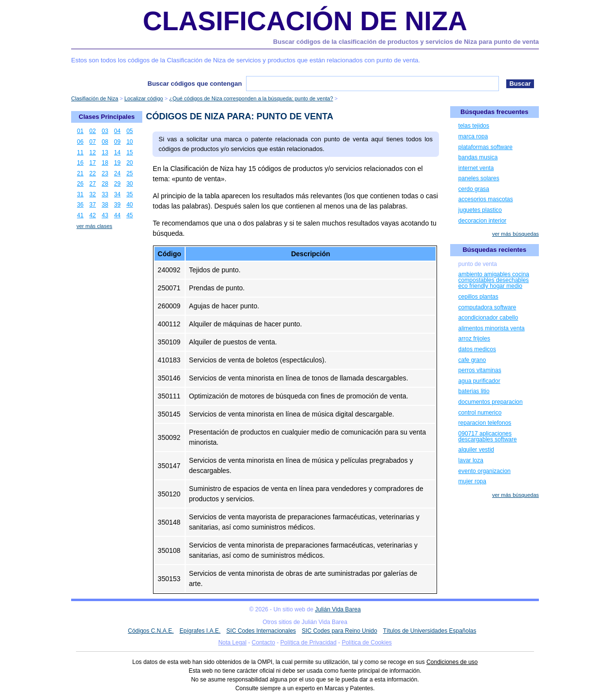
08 (105, 142)
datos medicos (477, 349)
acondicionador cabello (488, 318)
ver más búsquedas (515, 234)
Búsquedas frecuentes (494, 112)
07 (92, 142)
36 (80, 205)
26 (80, 184)
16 (80, 163)
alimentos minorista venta (492, 328)
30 (129, 184)
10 (129, 142)
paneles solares (479, 178)
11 (80, 152)
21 (80, 173)
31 (80, 194)
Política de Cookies (367, 643)
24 (117, 173)
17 (92, 163)
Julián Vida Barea (338, 609)
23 (105, 173)
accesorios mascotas (486, 199)
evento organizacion (485, 471)
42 (92, 215)
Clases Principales (107, 117)
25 (129, 173)
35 (129, 194)
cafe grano (472, 360)
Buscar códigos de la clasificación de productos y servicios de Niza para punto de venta (406, 42)
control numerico (480, 413)
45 (129, 215)
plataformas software (486, 147)
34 (117, 194)
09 (117, 142)
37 (92, 205)
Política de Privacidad (308, 643)
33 (105, 194)
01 (80, 131)
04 (117, 131)
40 (129, 205)
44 (117, 215)
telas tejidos (474, 126)
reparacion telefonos (485, 423)
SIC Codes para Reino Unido (339, 631)
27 (92, 184)
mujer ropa (472, 481)
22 (92, 173)
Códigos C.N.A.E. (151, 631)
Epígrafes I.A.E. (200, 631)
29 (117, 184)
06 (80, 142)
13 (105, 152)
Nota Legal (232, 643)
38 (105, 205)
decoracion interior (483, 221)
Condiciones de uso (452, 662)
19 (117, 163)
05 (129, 131)
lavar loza (471, 460)
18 (105, 163)
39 (117, 205)
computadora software (487, 307)
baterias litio (474, 391)
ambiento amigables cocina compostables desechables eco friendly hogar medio (494, 280)
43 (105, 215)
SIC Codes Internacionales (261, 631)
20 (129, 163)
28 (105, 184)
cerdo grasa (474, 189)
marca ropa (473, 136)
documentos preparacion (491, 402)
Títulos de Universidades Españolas (429, 631)
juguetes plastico (480, 210)
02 (92, 131)
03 (105, 131)
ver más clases (94, 226)
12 (92, 152)
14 (117, 152)
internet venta (476, 168)
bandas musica (478, 157)
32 (92, 194)
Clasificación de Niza (305, 21)
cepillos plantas (478, 297)
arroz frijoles (474, 339)
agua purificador (479, 381)
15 (129, 152)
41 (80, 215)
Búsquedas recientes (494, 250)
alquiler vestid (476, 450)
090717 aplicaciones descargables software (488, 436)
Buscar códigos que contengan (195, 84)
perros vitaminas (480, 370)
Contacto (264, 643)
